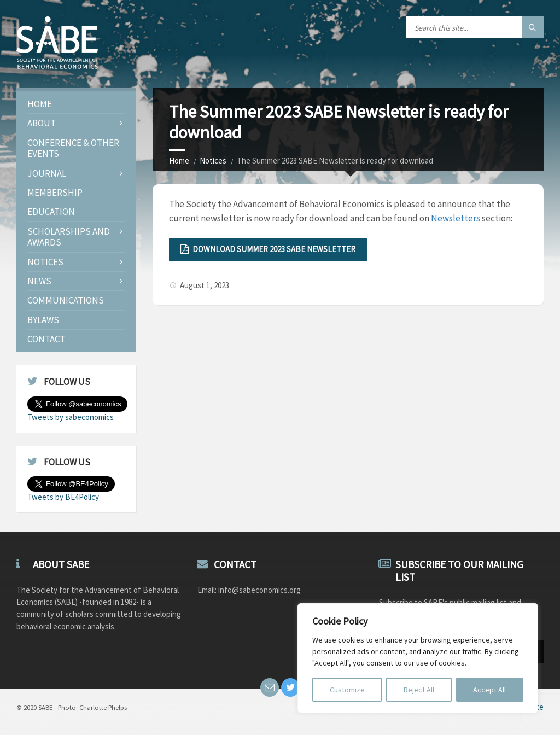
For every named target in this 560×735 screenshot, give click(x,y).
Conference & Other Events (73, 148)
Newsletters (456, 218)
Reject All (419, 690)
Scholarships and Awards (69, 237)
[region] (418, 658)
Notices (213, 161)
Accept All (489, 690)
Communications (66, 300)
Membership (55, 192)
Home (179, 161)
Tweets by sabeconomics (71, 417)
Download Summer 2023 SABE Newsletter (268, 249)
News (39, 281)
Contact (46, 339)
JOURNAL (47, 173)
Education (51, 212)
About (42, 123)
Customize (347, 690)
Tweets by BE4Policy (63, 497)
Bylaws (43, 320)
